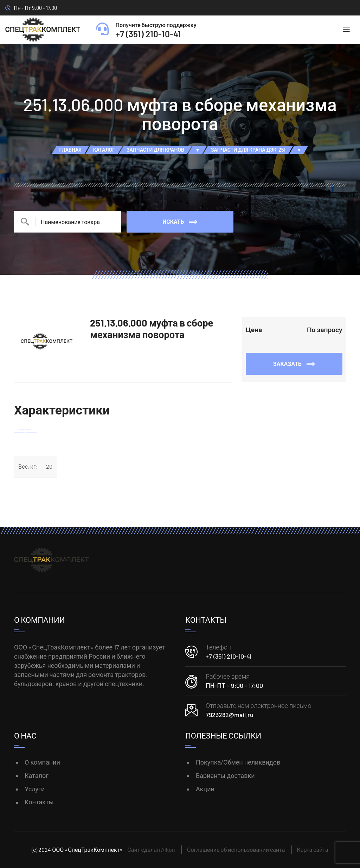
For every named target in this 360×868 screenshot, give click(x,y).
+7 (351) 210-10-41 (229, 656)
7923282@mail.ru (230, 715)
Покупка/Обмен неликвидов (238, 762)
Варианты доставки (225, 775)
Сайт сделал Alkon (151, 850)
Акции (205, 789)
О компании (42, 762)
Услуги (35, 789)
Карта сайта (313, 850)
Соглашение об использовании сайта (236, 850)
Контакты (39, 802)
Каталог (37, 775)
